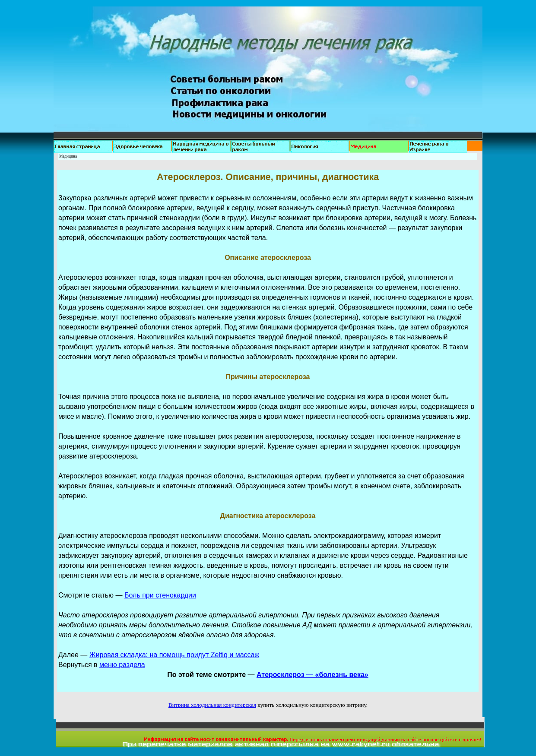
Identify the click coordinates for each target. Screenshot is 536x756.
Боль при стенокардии (160, 595)
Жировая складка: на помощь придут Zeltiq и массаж (174, 655)
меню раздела (122, 665)
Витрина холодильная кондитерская (212, 705)
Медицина (68, 156)
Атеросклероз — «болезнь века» (312, 675)
